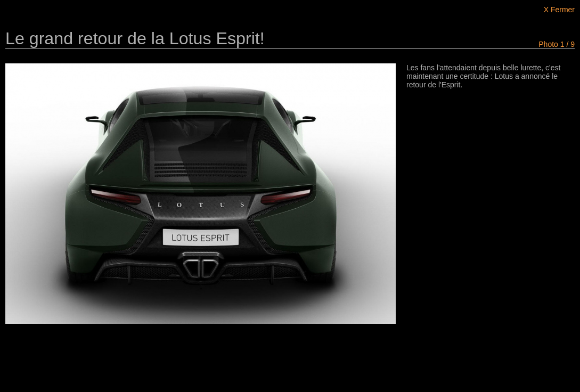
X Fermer (559, 10)
